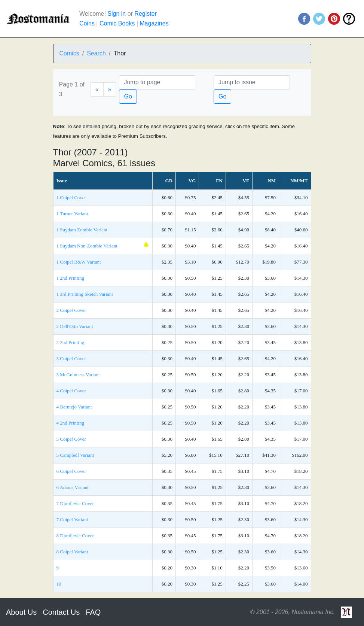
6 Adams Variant (73, 487)
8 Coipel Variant (72, 552)
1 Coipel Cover (71, 197)
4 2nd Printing (70, 423)
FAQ (93, 612)
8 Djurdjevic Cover (75, 536)
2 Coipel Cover (71, 310)
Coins (87, 23)
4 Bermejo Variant (74, 407)
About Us (21, 612)
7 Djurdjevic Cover (75, 503)
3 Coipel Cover (71, 358)
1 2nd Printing (70, 278)
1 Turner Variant (72, 214)
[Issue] (252, 82)
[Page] (157, 82)
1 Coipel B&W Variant (79, 262)
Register (146, 14)
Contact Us (61, 612)
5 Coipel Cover (71, 439)
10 (59, 584)
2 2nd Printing (70, 342)
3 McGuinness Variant (78, 375)
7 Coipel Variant (72, 519)
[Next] (110, 89)
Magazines (154, 23)
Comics (69, 53)
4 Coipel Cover (71, 391)
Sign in (117, 14)
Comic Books (117, 23)
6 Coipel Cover (71, 471)
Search (96, 53)
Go (128, 96)
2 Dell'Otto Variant (75, 326)
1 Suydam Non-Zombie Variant (87, 246)
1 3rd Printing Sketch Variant (85, 294)
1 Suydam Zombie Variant (82, 230)
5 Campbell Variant (75, 455)
